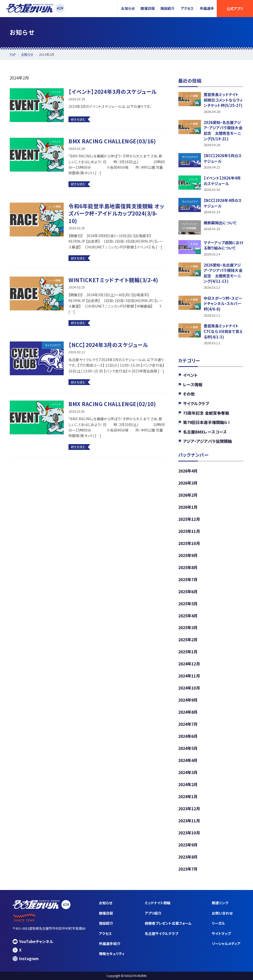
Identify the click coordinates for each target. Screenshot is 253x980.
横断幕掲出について (220, 223)
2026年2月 (188, 495)
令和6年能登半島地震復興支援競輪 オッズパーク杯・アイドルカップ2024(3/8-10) (116, 213)
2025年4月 (188, 615)
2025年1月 (188, 652)
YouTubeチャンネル (33, 941)
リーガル (218, 923)
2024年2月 (188, 784)
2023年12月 (189, 808)
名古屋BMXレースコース (205, 432)
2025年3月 (188, 627)
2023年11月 (189, 821)
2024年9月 (188, 700)
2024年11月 (189, 676)
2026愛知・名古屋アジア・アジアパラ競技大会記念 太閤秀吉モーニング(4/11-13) (223, 273)
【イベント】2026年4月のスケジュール (222, 181)
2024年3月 (188, 772)
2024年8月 (188, 712)
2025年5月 (188, 603)
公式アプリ (235, 9)
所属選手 (207, 8)
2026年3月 (188, 483)
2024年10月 (189, 688)
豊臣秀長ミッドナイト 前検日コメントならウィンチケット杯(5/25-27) (223, 100)
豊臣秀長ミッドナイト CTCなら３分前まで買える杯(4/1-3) (223, 331)
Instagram (26, 958)
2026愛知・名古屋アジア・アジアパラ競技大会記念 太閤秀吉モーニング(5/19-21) (223, 131)
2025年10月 (189, 543)
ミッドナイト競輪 (158, 903)
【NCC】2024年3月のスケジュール (108, 345)
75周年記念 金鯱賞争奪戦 (206, 413)
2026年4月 (188, 471)
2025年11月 (189, 531)
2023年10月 (189, 833)
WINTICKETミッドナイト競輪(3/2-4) (113, 280)
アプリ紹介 (153, 913)
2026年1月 (188, 507)
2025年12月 (189, 519)
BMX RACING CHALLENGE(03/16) (112, 141)
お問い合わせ (222, 913)
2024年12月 (189, 664)
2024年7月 (188, 724)
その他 (189, 394)
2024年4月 (188, 760)
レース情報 (193, 385)
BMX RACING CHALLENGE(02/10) (112, 404)
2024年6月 (188, 736)
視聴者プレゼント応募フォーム (168, 923)
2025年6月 (188, 591)
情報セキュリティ (112, 954)
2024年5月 (188, 748)
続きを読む (78, 119)
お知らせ (128, 8)
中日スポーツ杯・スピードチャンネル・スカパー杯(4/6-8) (223, 304)
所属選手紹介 (110, 944)
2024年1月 (188, 796)
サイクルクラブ (196, 403)
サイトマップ (221, 933)
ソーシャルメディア (226, 944)
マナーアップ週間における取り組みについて (224, 245)
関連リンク (220, 903)
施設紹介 (167, 8)
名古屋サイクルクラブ (161, 933)
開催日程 (148, 8)
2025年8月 (188, 567)
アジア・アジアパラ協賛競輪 (207, 441)
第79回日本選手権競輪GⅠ (207, 422)
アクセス (187, 8)
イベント (190, 375)
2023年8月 (188, 857)
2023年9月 (188, 845)
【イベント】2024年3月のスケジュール (113, 92)
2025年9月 (188, 555)
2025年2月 (188, 640)
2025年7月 (188, 579)
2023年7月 (188, 869)
